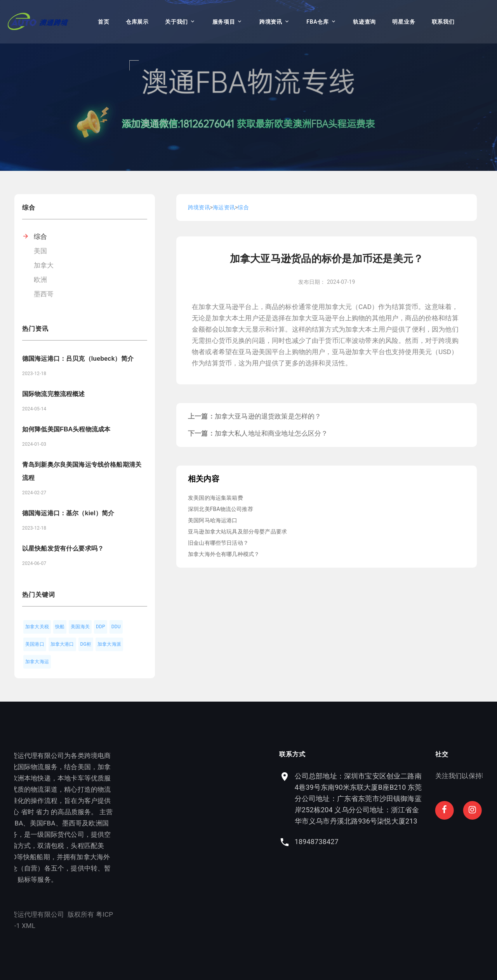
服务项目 (224, 22)
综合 (40, 236)
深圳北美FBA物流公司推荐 (221, 509)
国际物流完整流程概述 (54, 394)
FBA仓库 (317, 22)
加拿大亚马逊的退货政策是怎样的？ (268, 416)
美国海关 (80, 627)
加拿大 (44, 265)
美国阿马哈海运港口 (213, 520)
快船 (60, 627)
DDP (101, 627)
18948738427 (360, 842)
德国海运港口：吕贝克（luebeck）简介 (78, 359)
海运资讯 (224, 207)
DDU (116, 627)
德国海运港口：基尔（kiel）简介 (68, 513)
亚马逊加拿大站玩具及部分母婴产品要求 (237, 532)
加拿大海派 (109, 644)
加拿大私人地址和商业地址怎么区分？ (271, 433)
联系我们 (443, 22)
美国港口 (35, 644)
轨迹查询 (364, 22)
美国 (40, 251)
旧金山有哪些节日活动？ (218, 543)
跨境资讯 (271, 22)
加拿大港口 (62, 644)
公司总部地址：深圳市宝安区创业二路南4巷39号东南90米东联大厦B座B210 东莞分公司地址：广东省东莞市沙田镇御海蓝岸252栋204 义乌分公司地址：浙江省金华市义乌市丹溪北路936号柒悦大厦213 (402, 798)
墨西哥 (44, 294)
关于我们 (176, 22)
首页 (103, 22)
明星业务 (404, 22)
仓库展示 (137, 22)
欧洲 (40, 280)
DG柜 (86, 644)
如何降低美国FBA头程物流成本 (66, 429)
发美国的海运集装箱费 (215, 498)
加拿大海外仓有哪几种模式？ (224, 554)
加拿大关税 (37, 627)
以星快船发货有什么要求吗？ (63, 548)
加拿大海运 (37, 662)
